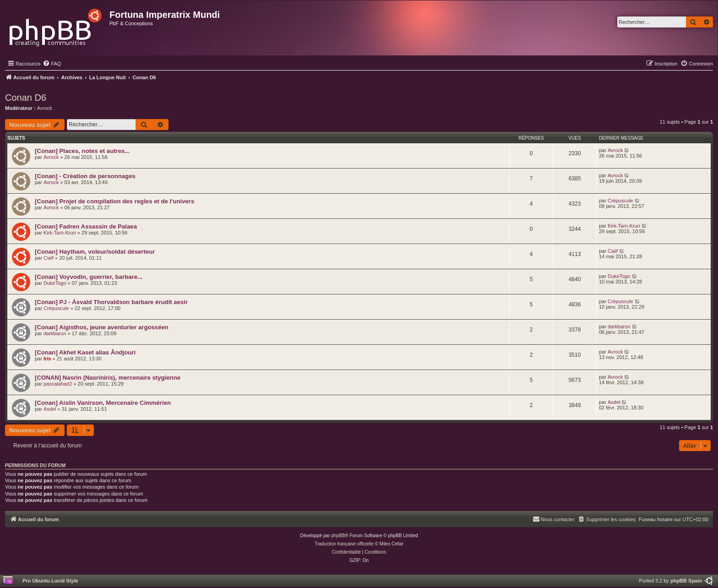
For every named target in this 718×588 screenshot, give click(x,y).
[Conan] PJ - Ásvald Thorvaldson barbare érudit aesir (111, 302)
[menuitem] (52, 64)
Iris (47, 359)
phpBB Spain (686, 581)
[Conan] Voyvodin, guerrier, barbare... (89, 277)
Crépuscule (620, 201)
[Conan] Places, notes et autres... (82, 151)
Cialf (49, 258)
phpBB (338, 536)
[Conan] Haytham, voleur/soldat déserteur (95, 252)
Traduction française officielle (344, 544)
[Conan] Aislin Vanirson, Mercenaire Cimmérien (103, 403)
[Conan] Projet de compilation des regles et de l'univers (114, 201)
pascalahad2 (58, 384)
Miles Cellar (392, 544)
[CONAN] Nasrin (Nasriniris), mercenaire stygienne (108, 378)
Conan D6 (26, 98)
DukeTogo (55, 283)
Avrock (45, 108)
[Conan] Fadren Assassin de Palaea (86, 226)
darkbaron (55, 333)
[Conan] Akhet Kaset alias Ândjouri (85, 352)
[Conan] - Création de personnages (85, 176)
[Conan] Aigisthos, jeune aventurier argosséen (102, 327)
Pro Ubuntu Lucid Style (50, 581)
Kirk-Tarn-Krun (60, 233)
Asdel (50, 409)
